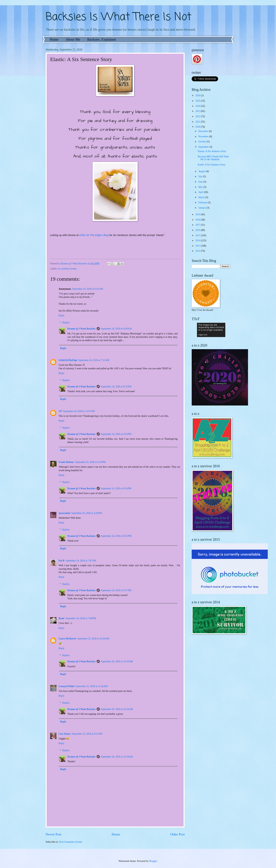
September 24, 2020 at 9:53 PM (116, 387)
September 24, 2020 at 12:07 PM (79, 411)
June (201, 182)
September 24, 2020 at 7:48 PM (81, 618)
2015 (198, 235)
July (201, 176)
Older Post (177, 834)
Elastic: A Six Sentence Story (212, 151)
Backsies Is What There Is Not (118, 17)
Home (54, 39)
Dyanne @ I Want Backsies (81, 329)
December (204, 131)
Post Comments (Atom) (70, 842)
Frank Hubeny (66, 462)
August (202, 171)
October (203, 142)
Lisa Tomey (65, 734)
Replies (66, 323)
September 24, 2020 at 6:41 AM (88, 289)
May (201, 187)
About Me (73, 39)
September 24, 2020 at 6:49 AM (116, 329)
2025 (198, 101)
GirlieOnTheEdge (68, 360)
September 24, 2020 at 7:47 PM (81, 561)
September (204, 147)
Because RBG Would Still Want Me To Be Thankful (213, 158)
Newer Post (54, 834)
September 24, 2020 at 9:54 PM (116, 434)
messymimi (64, 513)
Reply (62, 315)
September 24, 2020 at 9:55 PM (116, 536)
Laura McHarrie (67, 639)
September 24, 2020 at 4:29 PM (87, 513)
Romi (61, 618)
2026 (198, 95)
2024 (198, 106)
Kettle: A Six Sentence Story (212, 165)
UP (60, 411)
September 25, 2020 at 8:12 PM (87, 734)
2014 (198, 240)
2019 (198, 214)
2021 (198, 122)
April (201, 192)
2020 (198, 127)
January (202, 208)
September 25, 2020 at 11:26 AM (92, 686)
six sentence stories (67, 269)
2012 (198, 251)
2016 (198, 230)
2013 (198, 246)
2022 (198, 116)
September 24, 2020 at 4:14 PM (90, 462)
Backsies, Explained (102, 39)
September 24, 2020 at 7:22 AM (94, 360)
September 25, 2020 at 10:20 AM (93, 639)
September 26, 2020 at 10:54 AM (117, 709)
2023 (198, 111)
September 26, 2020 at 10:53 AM (117, 661)
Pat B (62, 561)
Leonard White (67, 686)
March (202, 197)
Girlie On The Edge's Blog (94, 235)
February (203, 202)
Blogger (153, 861)
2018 (198, 220)
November (204, 136)
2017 (198, 225)
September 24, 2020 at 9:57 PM (116, 590)
